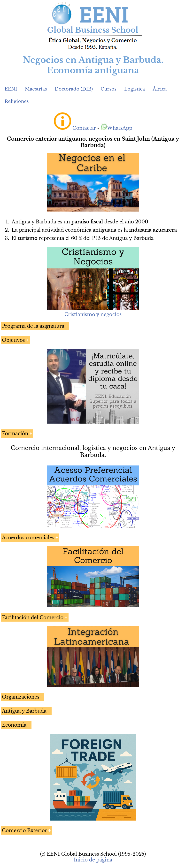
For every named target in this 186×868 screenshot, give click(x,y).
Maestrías (36, 89)
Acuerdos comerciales (28, 538)
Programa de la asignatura (33, 326)
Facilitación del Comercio (33, 617)
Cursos (108, 89)
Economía (14, 725)
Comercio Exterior (24, 830)
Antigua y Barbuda (24, 711)
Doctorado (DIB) (74, 89)
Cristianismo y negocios (93, 314)
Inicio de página (93, 860)
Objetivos (13, 340)
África (160, 89)
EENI (11, 89)
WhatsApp (117, 128)
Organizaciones (21, 697)
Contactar (84, 128)
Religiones (17, 101)
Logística (135, 89)
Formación (15, 434)
